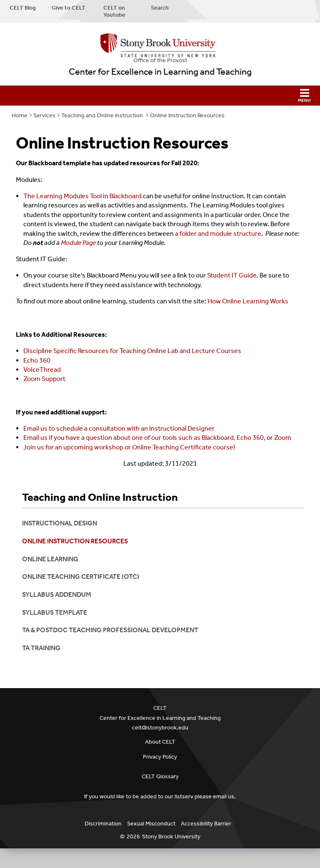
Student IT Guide (232, 275)
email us (224, 796)
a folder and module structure (218, 233)
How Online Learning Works (248, 301)
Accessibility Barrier (206, 824)
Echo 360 (37, 360)
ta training (41, 648)
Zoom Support (44, 379)
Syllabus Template (55, 612)
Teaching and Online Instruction (103, 115)
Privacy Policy (160, 757)
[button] (160, 96)
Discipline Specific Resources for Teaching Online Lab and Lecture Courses (132, 351)
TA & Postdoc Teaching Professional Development (110, 630)
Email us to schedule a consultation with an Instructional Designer (119, 428)
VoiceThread (42, 370)
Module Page (78, 243)
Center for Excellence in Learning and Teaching (160, 72)
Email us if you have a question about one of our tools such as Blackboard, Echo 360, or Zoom (157, 438)
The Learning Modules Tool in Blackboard (82, 196)
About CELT (160, 742)
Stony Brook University (171, 836)
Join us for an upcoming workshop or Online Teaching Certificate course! (129, 447)
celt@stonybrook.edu (160, 728)
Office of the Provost (160, 60)
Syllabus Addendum (57, 594)
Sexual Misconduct (151, 824)
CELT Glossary (160, 776)
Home (20, 115)
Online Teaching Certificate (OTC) (81, 577)
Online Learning (50, 559)
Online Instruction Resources (187, 115)
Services (44, 115)
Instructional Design (60, 523)
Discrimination (103, 824)
